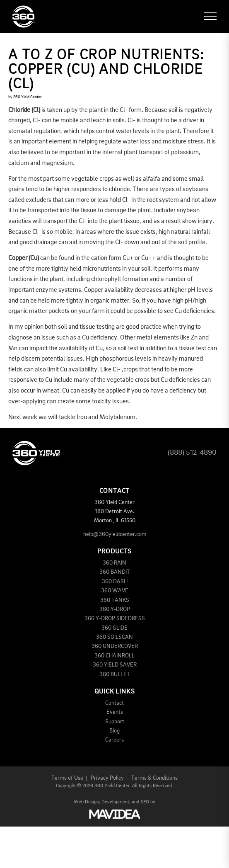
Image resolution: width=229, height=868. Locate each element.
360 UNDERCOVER (115, 646)
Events (115, 712)
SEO (145, 802)
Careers (114, 740)
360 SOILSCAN (114, 637)
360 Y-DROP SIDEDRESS (115, 618)
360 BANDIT (115, 572)
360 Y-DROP (115, 609)
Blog (114, 731)
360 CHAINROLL (114, 656)
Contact (114, 703)
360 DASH (115, 582)
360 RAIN (114, 563)
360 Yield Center (27, 97)
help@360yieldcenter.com (115, 534)
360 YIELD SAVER (115, 665)
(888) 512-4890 (192, 453)
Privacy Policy (107, 778)
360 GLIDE (114, 628)
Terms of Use (67, 778)
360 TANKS (115, 600)
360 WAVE (115, 591)
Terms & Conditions (154, 778)
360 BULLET (115, 674)
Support (115, 722)
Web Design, (87, 802)
